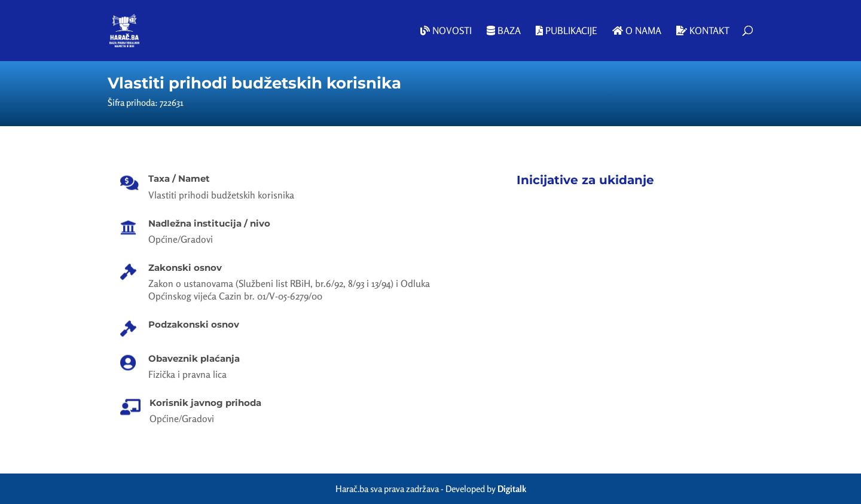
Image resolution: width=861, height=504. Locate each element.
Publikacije (567, 31)
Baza (504, 31)
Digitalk (512, 489)
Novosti (446, 31)
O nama (637, 31)
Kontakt (703, 31)
